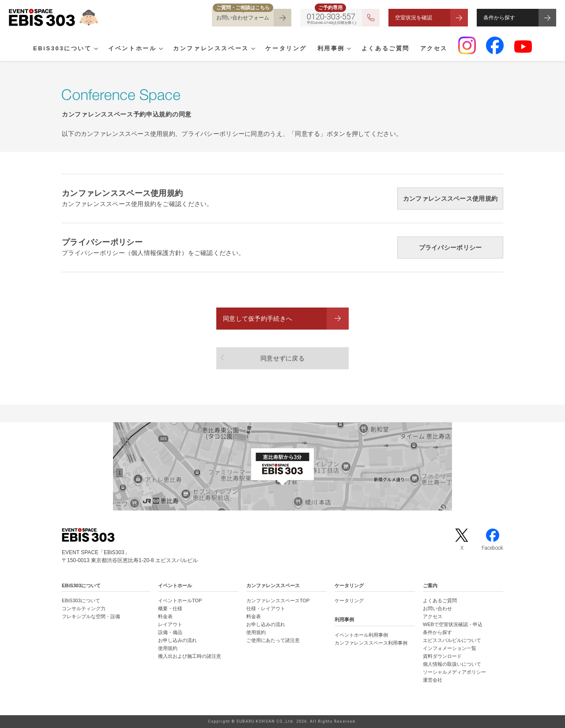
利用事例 (331, 49)
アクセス (434, 49)
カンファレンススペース (211, 49)
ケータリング (286, 49)
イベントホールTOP (180, 600)
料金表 (165, 616)
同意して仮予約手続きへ (258, 319)
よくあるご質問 (386, 49)
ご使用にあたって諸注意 (273, 640)
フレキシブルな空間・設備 (91, 616)
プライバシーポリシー (450, 248)
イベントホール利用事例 (361, 635)
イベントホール (132, 49)
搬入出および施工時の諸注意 (190, 656)
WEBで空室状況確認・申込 (453, 624)
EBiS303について (62, 49)
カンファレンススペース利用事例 (371, 643)
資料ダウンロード (442, 656)
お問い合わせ (437, 608)
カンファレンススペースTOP (278, 600)
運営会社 (433, 680)
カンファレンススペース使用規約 (450, 199)
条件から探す (499, 18)
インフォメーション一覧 (450, 648)
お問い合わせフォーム (243, 18)
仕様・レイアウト (266, 608)
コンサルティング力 (84, 608)
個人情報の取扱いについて (452, 664)
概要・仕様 (170, 608)
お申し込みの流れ (177, 640)
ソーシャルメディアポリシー (454, 672)
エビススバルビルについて (452, 640)
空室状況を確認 (414, 18)
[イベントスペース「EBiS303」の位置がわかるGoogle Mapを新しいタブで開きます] (282, 466)
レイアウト (170, 624)
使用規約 (168, 648)
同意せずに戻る (282, 358)
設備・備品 (170, 632)
